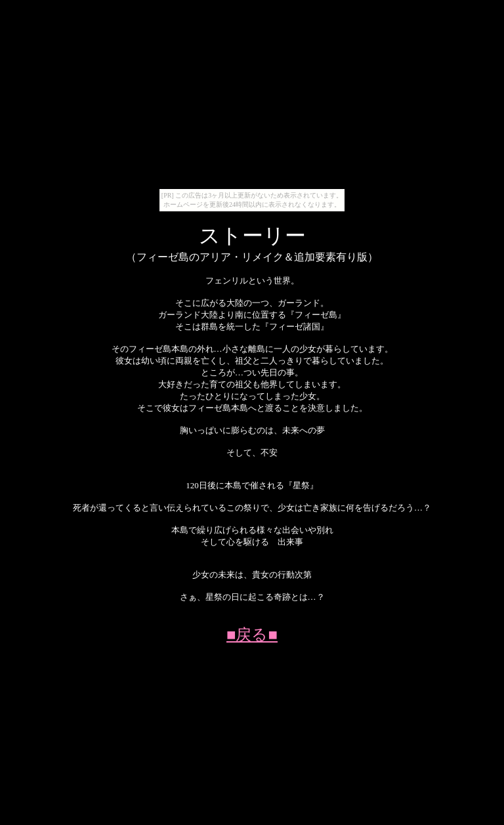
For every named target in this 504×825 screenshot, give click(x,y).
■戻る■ (252, 635)
